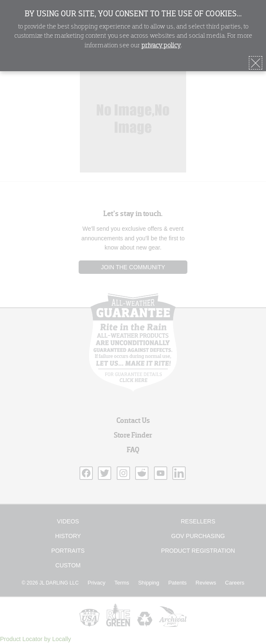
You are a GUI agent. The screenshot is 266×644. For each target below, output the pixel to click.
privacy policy (161, 46)
